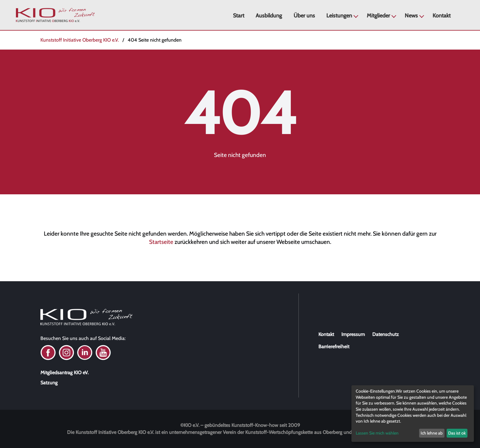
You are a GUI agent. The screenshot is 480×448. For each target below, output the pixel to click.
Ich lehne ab (432, 433)
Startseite (161, 242)
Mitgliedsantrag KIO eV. (64, 373)
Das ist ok (457, 433)
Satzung (49, 383)
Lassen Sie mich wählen (377, 433)
